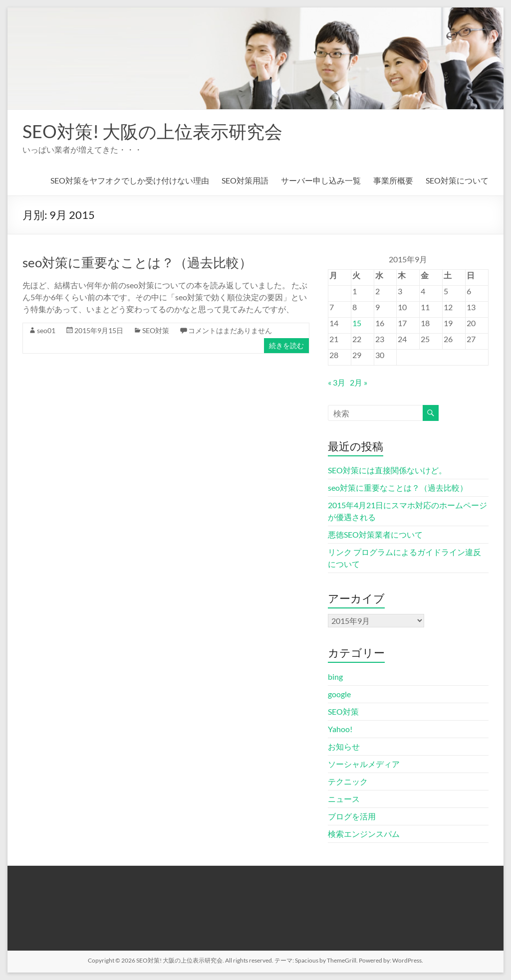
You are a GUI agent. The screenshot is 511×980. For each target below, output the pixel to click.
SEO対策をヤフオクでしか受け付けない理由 (130, 180)
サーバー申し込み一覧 (321, 180)
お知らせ (344, 746)
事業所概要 (393, 180)
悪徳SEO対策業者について (375, 534)
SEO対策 (156, 330)
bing (335, 677)
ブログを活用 (352, 816)
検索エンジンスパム (364, 834)
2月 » (359, 382)
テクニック (348, 781)
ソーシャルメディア (364, 764)
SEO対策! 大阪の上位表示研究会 (152, 131)
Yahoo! (340, 729)
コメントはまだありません (230, 330)
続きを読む (286, 345)
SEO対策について (457, 180)
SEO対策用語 (245, 180)
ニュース (344, 799)
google (339, 694)
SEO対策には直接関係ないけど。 (387, 470)
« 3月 (337, 382)
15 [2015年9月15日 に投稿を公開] (357, 323)
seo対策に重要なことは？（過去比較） (137, 262)
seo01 (46, 330)
